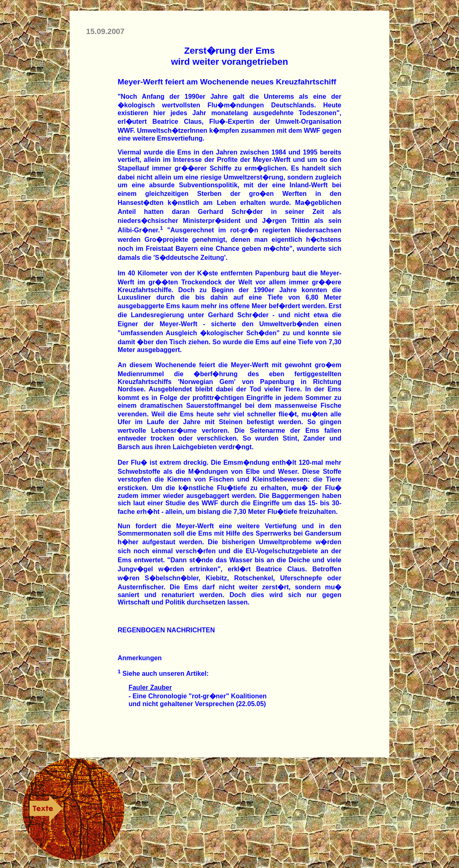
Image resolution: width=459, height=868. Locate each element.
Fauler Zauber (150, 687)
